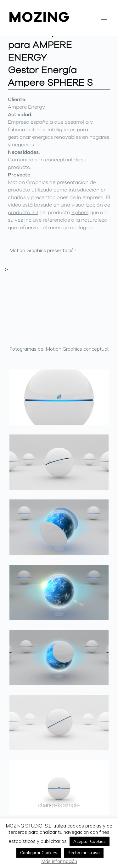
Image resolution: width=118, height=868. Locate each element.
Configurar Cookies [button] (39, 853)
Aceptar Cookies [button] (90, 841)
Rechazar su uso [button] (84, 853)
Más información (59, 861)
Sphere (80, 213)
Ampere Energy (26, 107)
